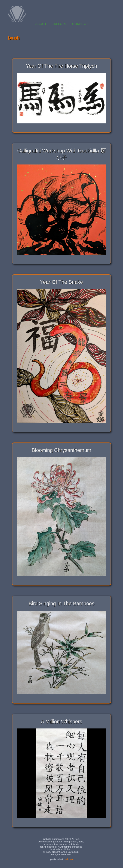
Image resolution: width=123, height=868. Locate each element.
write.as (69, 859)
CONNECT (80, 24)
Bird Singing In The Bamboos (61, 604)
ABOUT (41, 24)
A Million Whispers (61, 722)
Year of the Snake (61, 282)
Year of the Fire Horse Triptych (61, 66)
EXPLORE (59, 24)
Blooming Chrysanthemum (62, 450)
